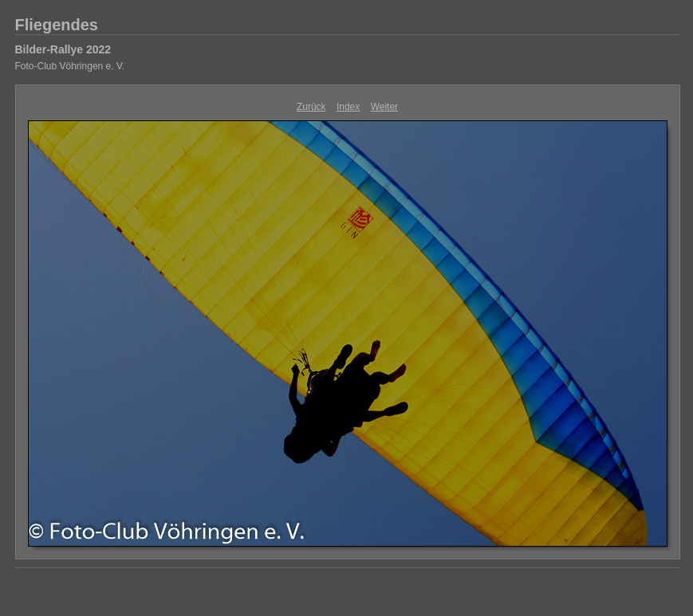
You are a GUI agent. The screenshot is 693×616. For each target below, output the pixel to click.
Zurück (311, 107)
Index (348, 107)
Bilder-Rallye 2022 (63, 49)
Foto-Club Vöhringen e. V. (70, 66)
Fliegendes (57, 25)
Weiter (384, 107)
